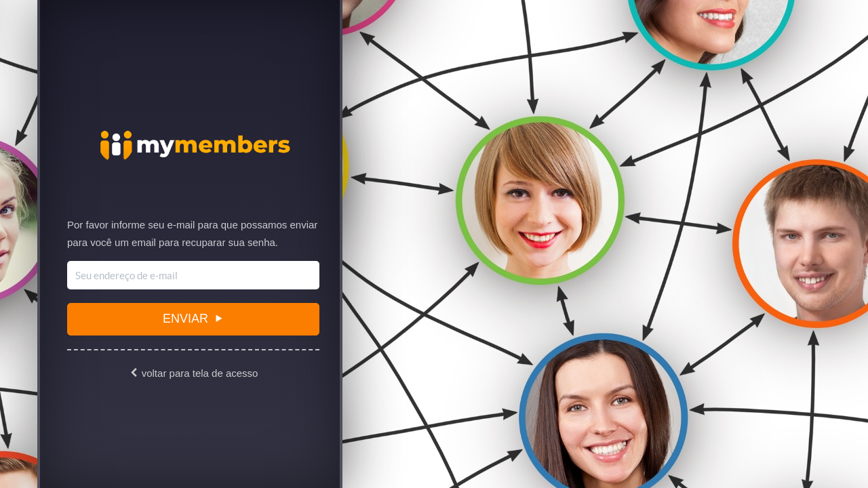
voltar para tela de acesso (194, 373)
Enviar (193, 319)
